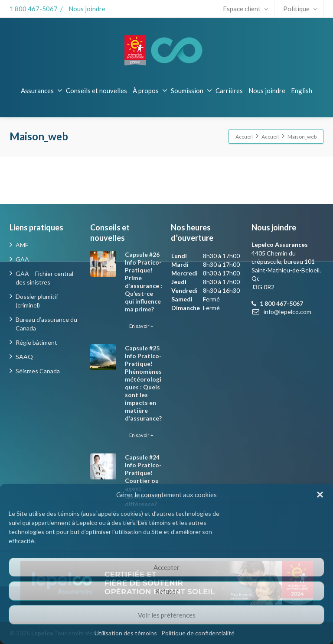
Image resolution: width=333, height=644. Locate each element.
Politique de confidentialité (198, 633)
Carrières (229, 91)
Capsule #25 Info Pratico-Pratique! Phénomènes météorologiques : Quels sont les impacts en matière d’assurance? (143, 383)
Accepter (166, 567)
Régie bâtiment (36, 342)
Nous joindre (87, 9)
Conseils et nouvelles (96, 91)
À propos (150, 91)
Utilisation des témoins (126, 633)
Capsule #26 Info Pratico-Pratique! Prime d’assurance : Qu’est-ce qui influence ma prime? (144, 282)
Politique (300, 9)
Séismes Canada (38, 371)
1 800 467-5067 (34, 9)
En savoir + (141, 326)
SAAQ (24, 357)
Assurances (42, 91)
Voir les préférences (167, 615)
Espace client (245, 9)
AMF (22, 245)
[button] (320, 495)
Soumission (191, 91)
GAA (22, 259)
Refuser (167, 591)
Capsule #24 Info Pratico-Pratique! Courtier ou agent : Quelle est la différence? (143, 481)
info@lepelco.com (287, 312)
